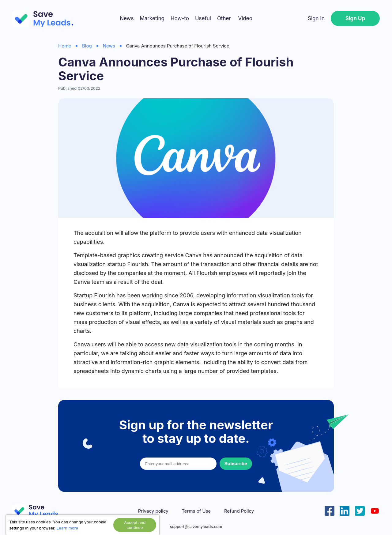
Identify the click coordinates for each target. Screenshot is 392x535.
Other (224, 18)
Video (245, 18)
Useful (203, 18)
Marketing (152, 18)
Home (65, 46)
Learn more (67, 528)
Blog (87, 46)
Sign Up (355, 18)
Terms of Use (196, 511)
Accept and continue (135, 525)
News (127, 18)
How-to (180, 18)
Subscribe (236, 463)
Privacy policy (153, 511)
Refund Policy (239, 511)
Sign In (316, 18)
